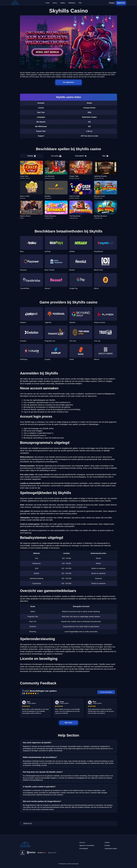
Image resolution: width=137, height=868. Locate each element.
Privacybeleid (84, 849)
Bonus (55, 3)
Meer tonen (68, 723)
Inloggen (112, 3)
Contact (107, 842)
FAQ (80, 3)
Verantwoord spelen (111, 849)
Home (48, 3)
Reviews (107, 845)
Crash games (81, 156)
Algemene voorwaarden (87, 845)
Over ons (82, 842)
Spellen (63, 3)
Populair (32, 156)
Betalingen (72, 3)
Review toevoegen (106, 692)
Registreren (121, 3)
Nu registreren (69, 82)
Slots (105, 156)
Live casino (56, 156)
